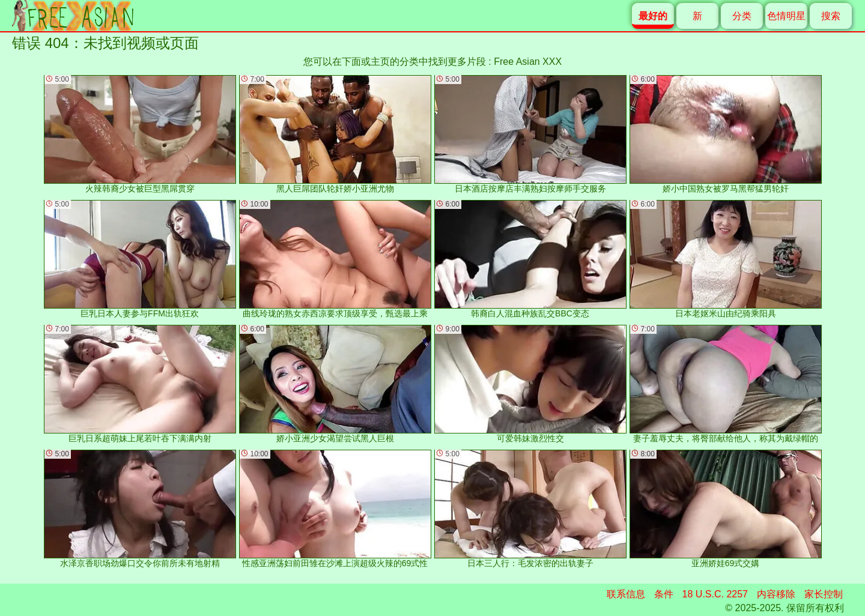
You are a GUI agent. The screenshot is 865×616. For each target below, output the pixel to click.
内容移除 (776, 594)
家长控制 (824, 594)
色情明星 (786, 16)
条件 (664, 594)
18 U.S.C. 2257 (715, 594)
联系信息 (626, 594)
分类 (742, 16)
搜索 (831, 16)
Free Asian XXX (528, 62)
